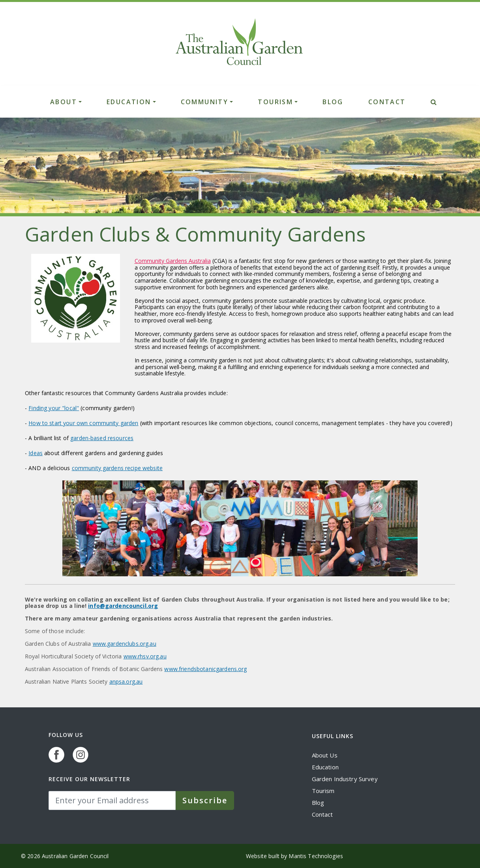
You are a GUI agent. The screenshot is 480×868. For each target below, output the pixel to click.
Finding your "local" (54, 408)
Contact (322, 814)
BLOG (333, 102)
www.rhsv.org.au (145, 656)
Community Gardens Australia (173, 261)
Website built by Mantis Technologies (294, 856)
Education (325, 767)
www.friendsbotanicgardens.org (205, 669)
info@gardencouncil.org (123, 606)
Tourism (323, 791)
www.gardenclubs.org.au (125, 644)
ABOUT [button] (64, 102)
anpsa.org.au (126, 681)
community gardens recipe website (117, 468)
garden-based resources (102, 438)
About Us (325, 755)
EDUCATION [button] (129, 102)
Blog (318, 802)
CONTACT (387, 102)
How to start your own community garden (83, 423)
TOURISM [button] (275, 102)
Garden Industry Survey (345, 779)
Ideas (36, 453)
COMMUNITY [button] (205, 102)
